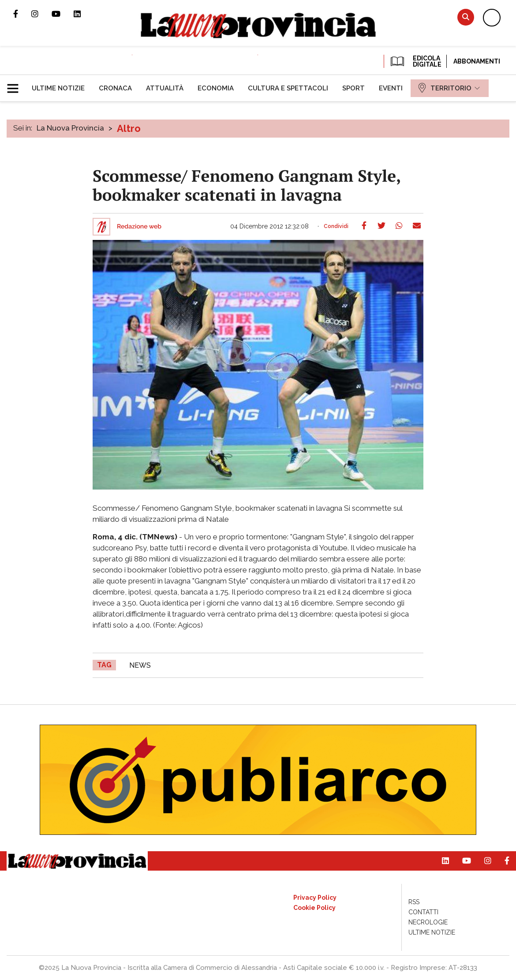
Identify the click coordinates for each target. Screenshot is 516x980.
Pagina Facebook (22, 14)
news (140, 665)
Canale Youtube (63, 14)
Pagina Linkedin (84, 14)
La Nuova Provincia (70, 128)
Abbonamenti (477, 61)
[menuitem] (58, 88)
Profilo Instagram (41, 14)
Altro (129, 128)
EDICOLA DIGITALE (415, 61)
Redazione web (139, 227)
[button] (16, 85)
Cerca (466, 17)
